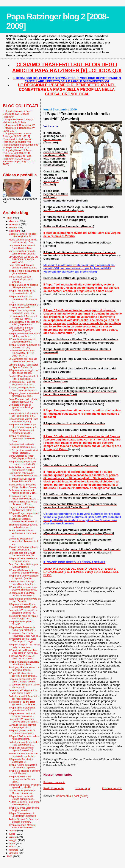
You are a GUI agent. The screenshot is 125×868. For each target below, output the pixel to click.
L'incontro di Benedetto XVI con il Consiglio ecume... (23, 680)
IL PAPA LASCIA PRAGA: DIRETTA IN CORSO (22, 657)
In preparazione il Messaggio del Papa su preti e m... (23, 414)
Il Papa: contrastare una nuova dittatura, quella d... (24, 335)
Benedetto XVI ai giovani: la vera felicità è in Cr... (23, 692)
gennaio (14, 853)
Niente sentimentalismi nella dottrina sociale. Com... (23, 241)
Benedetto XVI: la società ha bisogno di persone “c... (23, 611)
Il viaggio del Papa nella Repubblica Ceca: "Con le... (24, 634)
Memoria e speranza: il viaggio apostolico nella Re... (24, 786)
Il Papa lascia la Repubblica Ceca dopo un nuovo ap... (23, 651)
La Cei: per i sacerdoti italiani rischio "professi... (23, 451)
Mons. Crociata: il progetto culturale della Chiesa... (22, 252)
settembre (15, 231)
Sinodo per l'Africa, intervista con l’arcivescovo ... (23, 526)
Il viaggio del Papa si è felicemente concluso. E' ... (24, 497)
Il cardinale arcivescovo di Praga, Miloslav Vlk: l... (22, 480)
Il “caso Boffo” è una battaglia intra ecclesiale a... (23, 548)
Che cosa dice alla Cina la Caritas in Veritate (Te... (22, 554)
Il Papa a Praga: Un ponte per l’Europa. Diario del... (24, 515)
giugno (13, 837)
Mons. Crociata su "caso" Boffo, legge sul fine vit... (23, 457)
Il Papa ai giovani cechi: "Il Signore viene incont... (22, 732)
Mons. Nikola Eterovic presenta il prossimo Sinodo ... (20, 279)
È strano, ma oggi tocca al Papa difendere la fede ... (23, 389)
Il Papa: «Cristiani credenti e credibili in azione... (23, 560)
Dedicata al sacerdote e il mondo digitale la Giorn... (23, 491)
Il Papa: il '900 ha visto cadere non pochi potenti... (24, 738)
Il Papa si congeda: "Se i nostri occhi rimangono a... (24, 646)
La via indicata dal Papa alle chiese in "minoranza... (23, 360)
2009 (10, 218)
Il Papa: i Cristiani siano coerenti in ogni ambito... (23, 674)
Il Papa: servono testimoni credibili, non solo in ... (22, 715)
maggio (14, 840)
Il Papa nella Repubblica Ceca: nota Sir (21, 761)
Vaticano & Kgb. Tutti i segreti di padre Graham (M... (23, 366)
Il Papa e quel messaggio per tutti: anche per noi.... (23, 372)
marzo (13, 846)
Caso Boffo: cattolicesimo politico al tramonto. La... (23, 266)
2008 (10, 856)
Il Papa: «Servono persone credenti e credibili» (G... (23, 463)
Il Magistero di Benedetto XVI (19, 125)
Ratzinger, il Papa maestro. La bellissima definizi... (24, 669)
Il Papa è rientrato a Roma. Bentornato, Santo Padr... (23, 606)
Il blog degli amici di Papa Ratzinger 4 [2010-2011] (17, 152)
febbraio (14, 850)
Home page (83, 788)
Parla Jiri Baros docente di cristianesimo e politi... (22, 469)
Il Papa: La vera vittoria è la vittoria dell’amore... (22, 340)
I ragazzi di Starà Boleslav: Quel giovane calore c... (22, 509)
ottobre (14, 228)
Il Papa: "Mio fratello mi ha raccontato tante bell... (22, 292)
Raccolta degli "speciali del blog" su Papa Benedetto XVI (21, 146)
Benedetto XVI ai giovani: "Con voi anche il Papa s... (24, 720)
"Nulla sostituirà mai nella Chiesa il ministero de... (22, 446)
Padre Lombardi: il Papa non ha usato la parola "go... (23, 755)
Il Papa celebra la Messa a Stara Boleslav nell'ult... (22, 826)
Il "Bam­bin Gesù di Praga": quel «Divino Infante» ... (22, 583)
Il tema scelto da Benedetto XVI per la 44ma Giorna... (23, 486)
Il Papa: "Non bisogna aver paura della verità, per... (22, 312)
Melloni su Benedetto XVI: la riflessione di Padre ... (23, 503)
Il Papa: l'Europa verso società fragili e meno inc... (24, 809)
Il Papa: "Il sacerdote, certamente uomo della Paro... (22, 439)
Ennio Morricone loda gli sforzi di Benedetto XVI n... (24, 400)
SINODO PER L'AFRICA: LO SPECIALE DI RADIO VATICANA (23, 259)
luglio (13, 834)
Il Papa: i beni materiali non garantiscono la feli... (22, 709)
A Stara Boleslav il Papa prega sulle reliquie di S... (24, 803)
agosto (13, 831)
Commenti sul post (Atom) (72, 796)
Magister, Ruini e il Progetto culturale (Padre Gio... (23, 235)
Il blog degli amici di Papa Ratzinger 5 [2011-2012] (17, 135)
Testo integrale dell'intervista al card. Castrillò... (24, 600)
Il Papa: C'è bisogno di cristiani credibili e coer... (24, 772)
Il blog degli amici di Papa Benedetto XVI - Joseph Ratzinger (17, 114)
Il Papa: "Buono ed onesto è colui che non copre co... (23, 766)
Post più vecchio (112, 788)
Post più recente (53, 788)
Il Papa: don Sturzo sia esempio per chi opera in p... (23, 299)
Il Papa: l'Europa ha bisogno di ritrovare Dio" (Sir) (24, 346)
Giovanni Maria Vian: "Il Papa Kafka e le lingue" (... (23, 420)
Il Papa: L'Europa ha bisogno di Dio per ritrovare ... (23, 286)
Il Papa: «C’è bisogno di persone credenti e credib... (24, 571)
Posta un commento (54, 782)
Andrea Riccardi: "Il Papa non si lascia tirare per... (23, 820)
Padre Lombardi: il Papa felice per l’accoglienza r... (24, 697)
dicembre (15, 221)
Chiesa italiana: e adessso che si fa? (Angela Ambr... (24, 323)
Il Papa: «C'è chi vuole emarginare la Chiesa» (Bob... (22, 779)
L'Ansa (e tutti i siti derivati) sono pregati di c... (22, 726)
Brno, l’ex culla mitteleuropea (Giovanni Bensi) (23, 566)
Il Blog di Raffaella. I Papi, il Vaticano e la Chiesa (18, 121)
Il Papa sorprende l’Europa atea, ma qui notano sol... (23, 426)
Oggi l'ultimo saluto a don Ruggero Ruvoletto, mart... (24, 474)
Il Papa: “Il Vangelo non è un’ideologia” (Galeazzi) (22, 815)
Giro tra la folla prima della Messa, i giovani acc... (22, 792)
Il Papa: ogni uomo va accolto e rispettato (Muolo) (24, 577)
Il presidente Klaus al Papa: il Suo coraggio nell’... (23, 617)
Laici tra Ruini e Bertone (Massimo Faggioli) (21, 329)
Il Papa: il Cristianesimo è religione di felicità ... (21, 432)
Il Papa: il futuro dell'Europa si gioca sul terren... (24, 272)
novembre (15, 224)
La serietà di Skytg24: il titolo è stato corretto (24, 686)
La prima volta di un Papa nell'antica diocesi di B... (22, 594)
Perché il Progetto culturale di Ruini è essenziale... (23, 377)
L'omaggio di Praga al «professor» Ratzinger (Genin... (21, 407)
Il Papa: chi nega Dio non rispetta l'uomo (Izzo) (21, 749)
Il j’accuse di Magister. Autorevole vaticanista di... (23, 520)
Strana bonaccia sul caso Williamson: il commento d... (23, 533)
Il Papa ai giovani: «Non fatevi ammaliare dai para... (24, 395)
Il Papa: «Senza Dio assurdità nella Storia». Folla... (24, 663)
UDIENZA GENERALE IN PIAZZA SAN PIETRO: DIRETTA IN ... (22, 353)
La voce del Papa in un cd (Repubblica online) (22, 247)
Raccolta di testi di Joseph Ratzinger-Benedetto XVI (17, 140)
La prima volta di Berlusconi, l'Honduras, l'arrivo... (23, 318)
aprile (13, 843)
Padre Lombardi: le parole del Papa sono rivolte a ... (24, 743)
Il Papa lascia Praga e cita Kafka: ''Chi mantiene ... (22, 629)
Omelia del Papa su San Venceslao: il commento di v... (23, 541)
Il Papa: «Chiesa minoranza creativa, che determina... (23, 588)
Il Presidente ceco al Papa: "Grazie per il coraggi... (22, 640)
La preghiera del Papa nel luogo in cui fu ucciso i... (22, 383)
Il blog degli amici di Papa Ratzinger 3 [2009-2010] (17, 157)
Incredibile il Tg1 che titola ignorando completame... (23, 703)
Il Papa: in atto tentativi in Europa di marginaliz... (22, 798)
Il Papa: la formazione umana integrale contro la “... (23, 306)
